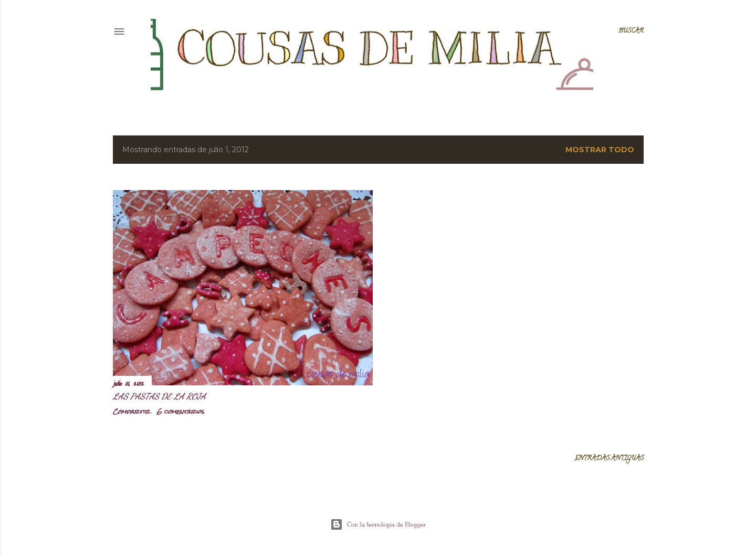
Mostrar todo (600, 150)
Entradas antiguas (609, 459)
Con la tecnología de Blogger (378, 524)
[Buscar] (631, 31)
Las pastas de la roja (159, 396)
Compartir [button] (131, 412)
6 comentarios (181, 412)
